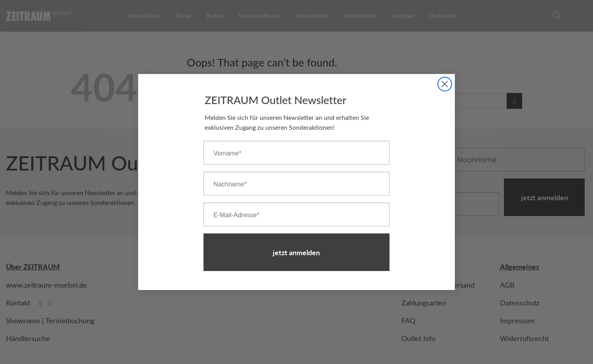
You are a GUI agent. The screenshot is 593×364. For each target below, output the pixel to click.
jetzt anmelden (296, 252)
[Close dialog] (445, 84)
